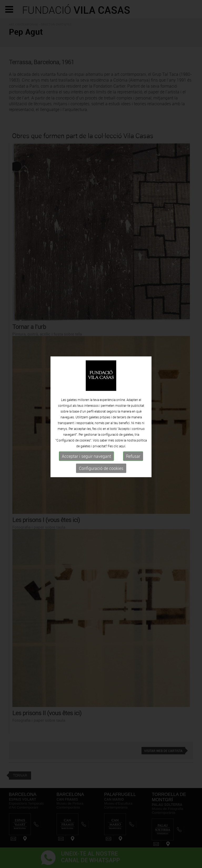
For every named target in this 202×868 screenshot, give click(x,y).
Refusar (133, 446)
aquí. (123, 436)
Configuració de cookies (101, 458)
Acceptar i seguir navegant (86, 446)
